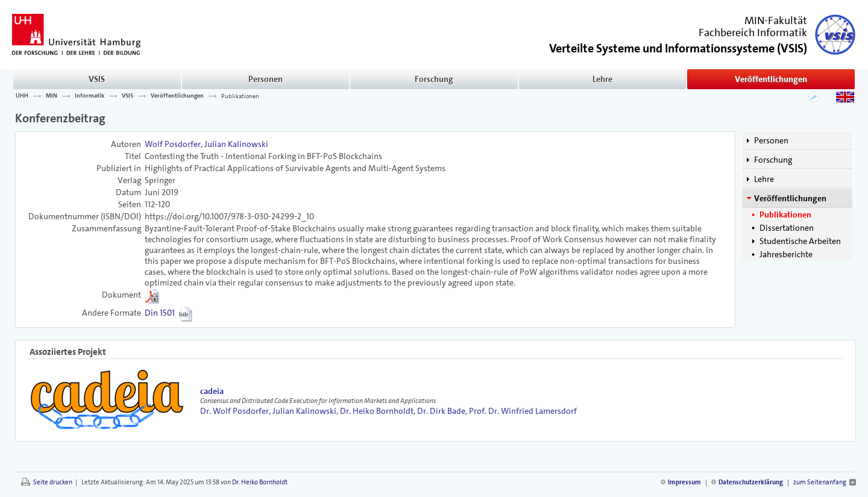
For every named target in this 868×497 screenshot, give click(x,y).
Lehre (602, 79)
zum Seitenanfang (820, 482)
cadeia (212, 391)
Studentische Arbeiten (800, 241)
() (678, 47)
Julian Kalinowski (236, 144)
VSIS (97, 79)
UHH (22, 96)
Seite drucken (53, 482)
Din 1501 (160, 313)
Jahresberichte (786, 254)
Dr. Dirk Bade (441, 411)
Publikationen (240, 96)
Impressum (684, 482)
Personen (266, 79)
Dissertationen (787, 228)
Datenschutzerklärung (751, 482)
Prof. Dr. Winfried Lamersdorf (523, 411)
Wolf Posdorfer (173, 144)
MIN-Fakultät (776, 20)
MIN (52, 96)
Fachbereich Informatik (753, 33)
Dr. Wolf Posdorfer (234, 411)
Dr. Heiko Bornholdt (377, 411)
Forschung (434, 79)
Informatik (90, 96)
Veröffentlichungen (771, 79)
